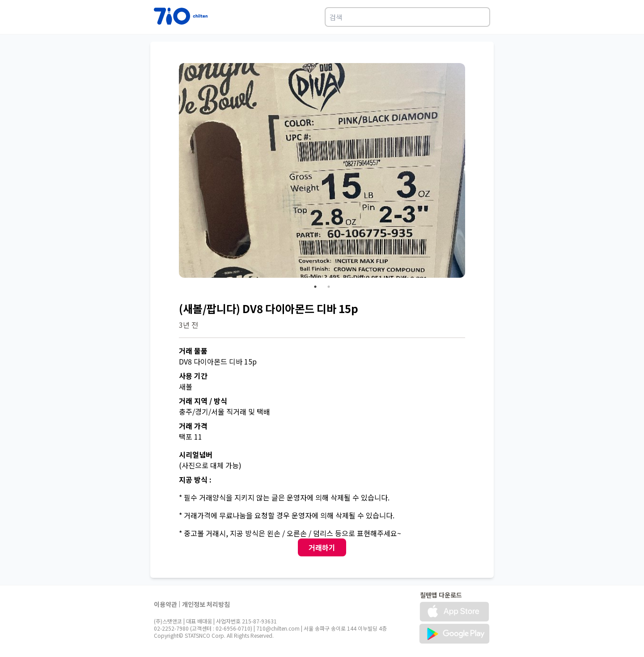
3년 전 (189, 325)
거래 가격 (193, 426)
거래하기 (322, 547)
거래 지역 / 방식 (203, 401)
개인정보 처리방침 (206, 604)
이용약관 (165, 604)
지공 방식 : (195, 479)
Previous (172, 172)
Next (472, 172)
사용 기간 (193, 376)
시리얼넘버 (196, 454)
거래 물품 (193, 351)
